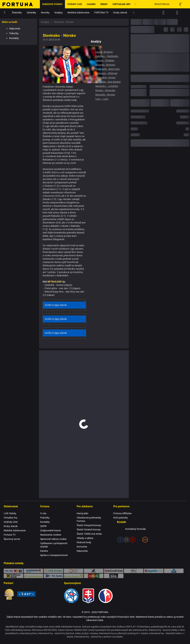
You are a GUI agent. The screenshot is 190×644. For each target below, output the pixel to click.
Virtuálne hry (121, 4)
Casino (91, 4)
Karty (13, 571)
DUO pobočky (120, 518)
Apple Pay (134, 571)
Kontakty (14, 38)
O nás (43, 513)
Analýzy (59, 13)
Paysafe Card (154, 571)
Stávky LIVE (75, 4)
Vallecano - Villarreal (106, 73)
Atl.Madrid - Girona (105, 78)
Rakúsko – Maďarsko (107, 56)
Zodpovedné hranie (50, 530)
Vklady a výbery (85, 538)
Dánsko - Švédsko (105, 60)
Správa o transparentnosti (54, 555)
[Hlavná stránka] (20, 4)
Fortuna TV (10, 535)
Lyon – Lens (102, 99)
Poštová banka (74, 571)
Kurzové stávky (52, 4)
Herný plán (83, 513)
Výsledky (31, 13)
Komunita (82, 547)
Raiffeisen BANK (13, 576)
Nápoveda (15, 29)
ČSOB (174, 571)
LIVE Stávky (10, 513)
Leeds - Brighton (104, 52)
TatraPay (94, 571)
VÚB (54, 571)
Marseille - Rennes (105, 95)
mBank (94, 576)
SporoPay (33, 571)
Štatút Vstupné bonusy (89, 525)
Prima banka (74, 576)
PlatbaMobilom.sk (33, 576)
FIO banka (54, 576)
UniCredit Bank (114, 571)
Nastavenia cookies (51, 535)
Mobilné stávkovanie (78, 13)
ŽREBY (104, 4)
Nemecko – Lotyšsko (107, 86)
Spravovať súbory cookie (53, 539)
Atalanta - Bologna (105, 65)
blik (114, 576)
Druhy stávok (120, 13)
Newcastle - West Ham (108, 69)
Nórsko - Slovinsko (105, 90)
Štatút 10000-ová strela (89, 534)
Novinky (45, 13)
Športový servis (12, 539)
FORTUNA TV (101, 13)
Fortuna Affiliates (122, 513)
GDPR (43, 526)
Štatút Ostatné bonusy (89, 530)
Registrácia (162, 4)
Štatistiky (17, 13)
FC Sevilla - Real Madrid (108, 82)
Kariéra (44, 551)
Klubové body (84, 542)
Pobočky (14, 33)
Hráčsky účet (11, 522)
